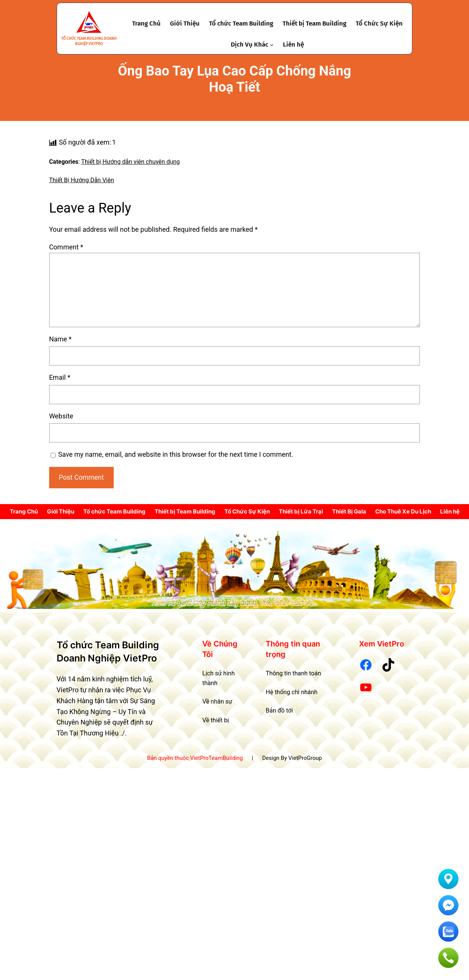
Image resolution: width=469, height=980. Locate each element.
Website (61, 416)
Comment (66, 247)
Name (60, 339)
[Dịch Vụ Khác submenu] (272, 45)
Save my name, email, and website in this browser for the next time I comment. (176, 454)
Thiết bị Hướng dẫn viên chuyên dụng (130, 162)
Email (60, 377)
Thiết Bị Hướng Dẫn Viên (82, 180)
